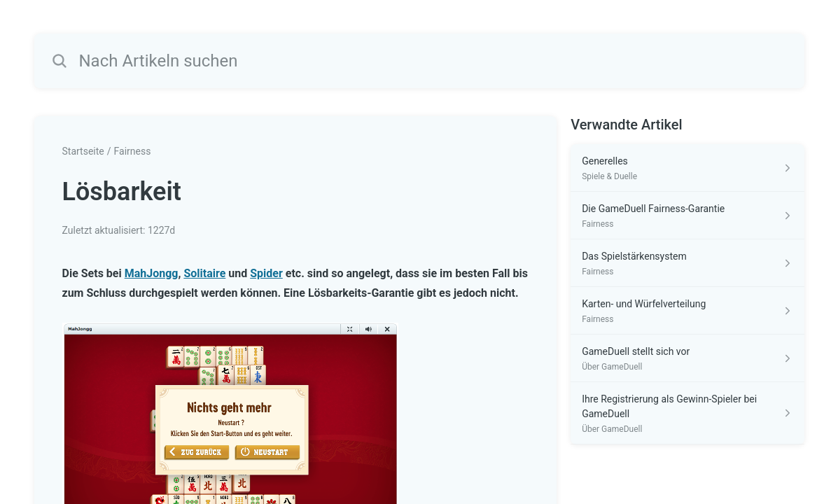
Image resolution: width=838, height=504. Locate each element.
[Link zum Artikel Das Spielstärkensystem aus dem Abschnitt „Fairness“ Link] (687, 263)
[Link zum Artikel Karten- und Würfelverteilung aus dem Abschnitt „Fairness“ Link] (687, 311)
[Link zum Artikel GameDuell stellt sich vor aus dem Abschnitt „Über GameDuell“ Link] (687, 358)
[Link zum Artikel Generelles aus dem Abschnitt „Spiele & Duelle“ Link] (687, 168)
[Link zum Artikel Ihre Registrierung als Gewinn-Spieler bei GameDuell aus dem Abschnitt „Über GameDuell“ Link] (687, 413)
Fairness (133, 151)
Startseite (83, 151)
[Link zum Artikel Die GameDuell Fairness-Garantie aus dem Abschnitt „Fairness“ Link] (687, 216)
